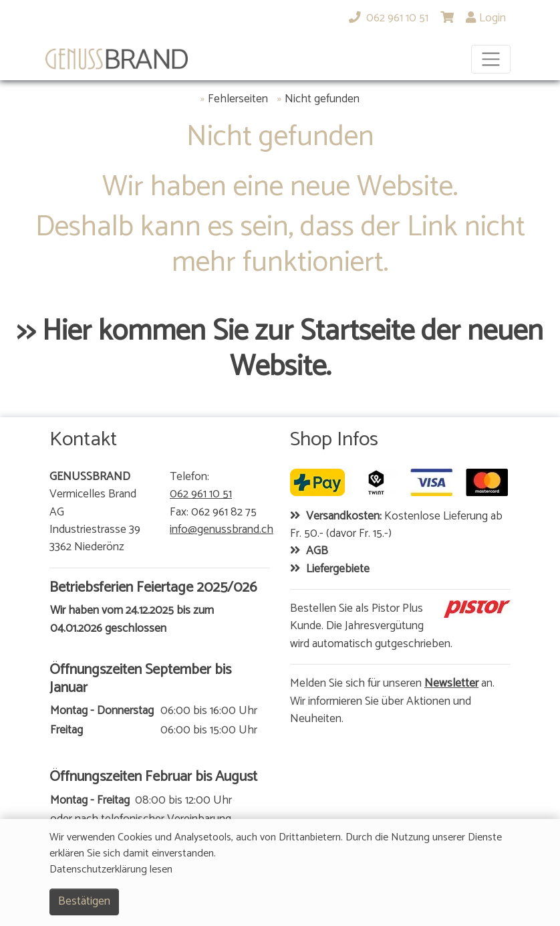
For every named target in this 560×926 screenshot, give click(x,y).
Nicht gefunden (322, 100)
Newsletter (451, 684)
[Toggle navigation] (491, 59)
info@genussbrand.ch (222, 530)
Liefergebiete (338, 570)
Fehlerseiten (238, 100)
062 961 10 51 (201, 495)
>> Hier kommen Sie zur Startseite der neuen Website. (280, 350)
